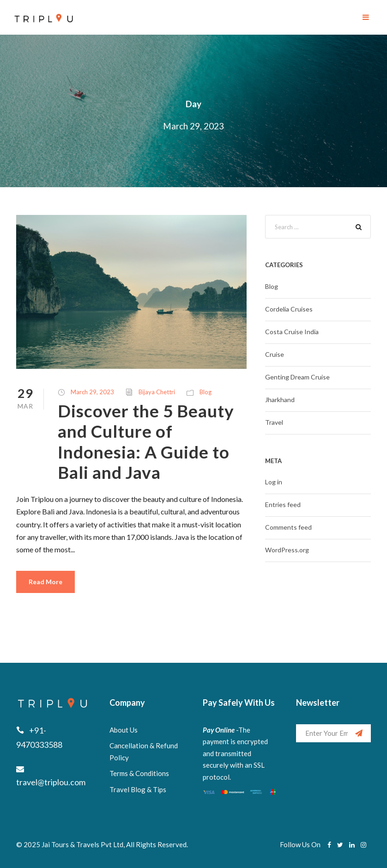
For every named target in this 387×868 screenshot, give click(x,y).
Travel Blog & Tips (138, 789)
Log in (274, 482)
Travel (274, 422)
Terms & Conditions (139, 773)
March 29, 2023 (92, 392)
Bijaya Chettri (157, 392)
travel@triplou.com (51, 782)
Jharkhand (280, 400)
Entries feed (283, 504)
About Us (124, 730)
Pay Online (219, 730)
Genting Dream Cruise (297, 377)
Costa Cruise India (292, 332)
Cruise (275, 354)
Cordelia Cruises (289, 309)
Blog (206, 392)
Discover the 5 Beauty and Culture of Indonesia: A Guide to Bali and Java (146, 441)
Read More (45, 582)
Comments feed (288, 527)
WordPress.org (287, 550)
